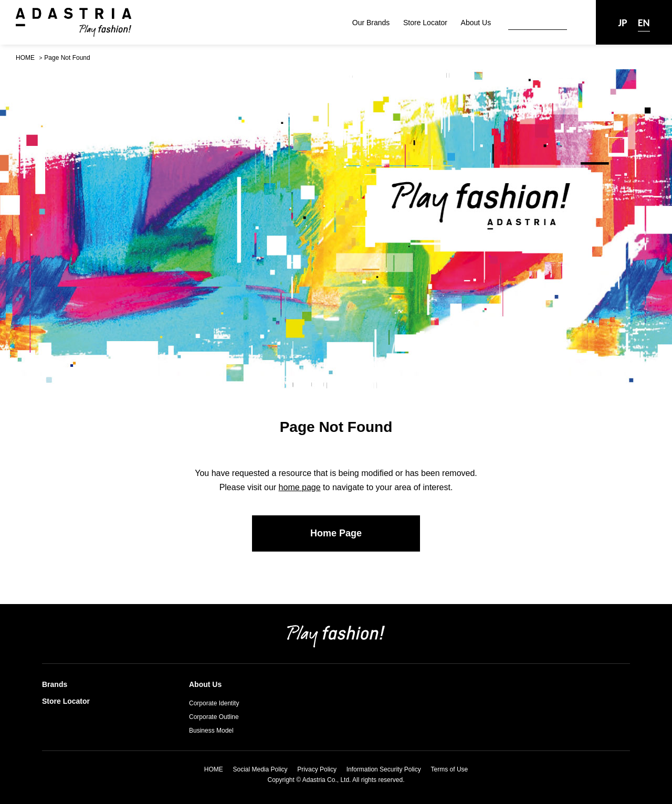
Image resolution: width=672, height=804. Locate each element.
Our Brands (371, 23)
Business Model (211, 731)
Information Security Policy (384, 769)
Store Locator (425, 23)
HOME (25, 58)
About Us (476, 23)
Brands (55, 684)
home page (300, 487)
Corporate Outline (214, 717)
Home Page (336, 533)
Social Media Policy (260, 769)
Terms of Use (450, 769)
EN (644, 23)
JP (622, 23)
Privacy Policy (317, 769)
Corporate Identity (214, 703)
